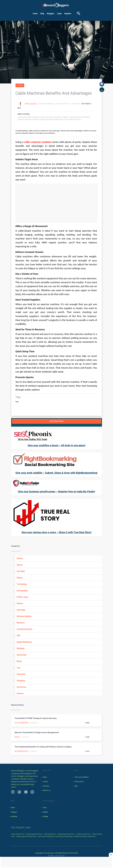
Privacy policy (79, 782)
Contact (45, 782)
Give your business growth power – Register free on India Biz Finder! (56, 492)
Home (35, 13)
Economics (22, 687)
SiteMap (45, 816)
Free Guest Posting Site (46, 836)
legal (76, 786)
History (20, 558)
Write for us (47, 790)
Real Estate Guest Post (66, 834)
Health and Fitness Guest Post (85, 836)
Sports (20, 85)
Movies (20, 603)
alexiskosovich (21, 751)
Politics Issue (23, 597)
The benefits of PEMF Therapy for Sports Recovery (36, 718)
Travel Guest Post (17, 834)
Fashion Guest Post (83, 834)
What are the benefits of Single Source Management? (37, 732)
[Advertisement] (57, 203)
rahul (17, 737)
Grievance (46, 786)
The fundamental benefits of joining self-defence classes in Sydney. (43, 747)
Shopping (21, 681)
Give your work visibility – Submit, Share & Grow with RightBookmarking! (56, 473)
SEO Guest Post (50, 834)
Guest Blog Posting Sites (64, 836)
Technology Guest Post (34, 834)
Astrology (21, 610)
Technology (22, 584)
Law (19, 668)
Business (21, 623)
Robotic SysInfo (60, 856)
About (45, 777)
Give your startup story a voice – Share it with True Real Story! (56, 532)
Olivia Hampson (22, 723)
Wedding (21, 648)
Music (19, 661)
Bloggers (51, 13)
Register (68, 13)
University (21, 674)
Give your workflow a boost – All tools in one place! (56, 445)
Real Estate (22, 655)
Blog (42, 13)
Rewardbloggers (49, 853)
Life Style (21, 571)
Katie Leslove (31, 104)
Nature (20, 578)
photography (22, 591)
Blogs (13, 808)
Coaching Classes (25, 629)
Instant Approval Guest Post (26, 836)
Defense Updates (24, 616)
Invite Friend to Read (57, 421)
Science (20, 693)
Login (59, 13)
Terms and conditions (82, 777)
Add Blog (14, 816)
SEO (19, 636)
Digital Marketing (24, 642)
